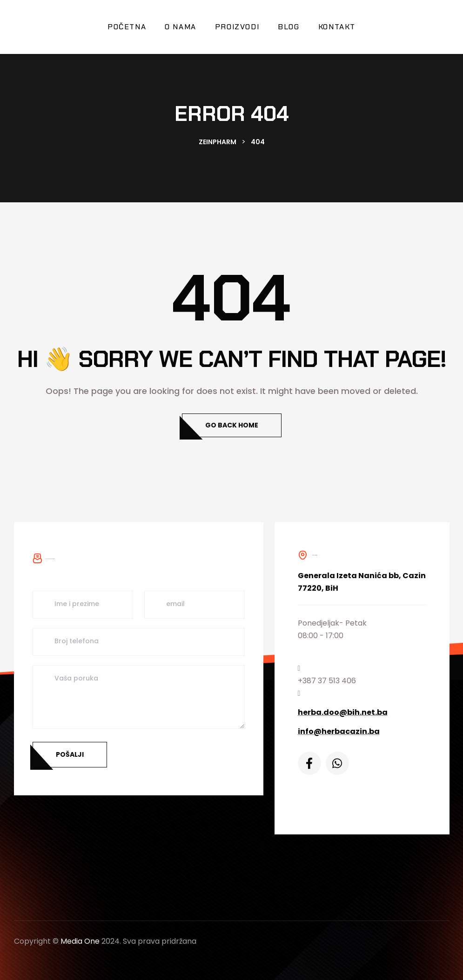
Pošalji (70, 754)
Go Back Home (232, 425)
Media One (80, 941)
